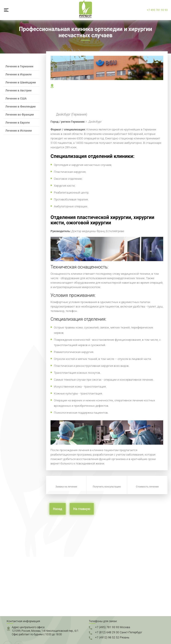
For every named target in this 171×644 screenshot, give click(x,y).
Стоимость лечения (147, 487)
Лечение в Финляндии (20, 106)
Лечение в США (16, 98)
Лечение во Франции (20, 115)
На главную (82, 509)
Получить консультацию (107, 487)
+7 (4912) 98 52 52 (112, 637)
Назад (58, 509)
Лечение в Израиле (18, 74)
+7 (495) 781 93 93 (113, 627)
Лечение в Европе (18, 123)
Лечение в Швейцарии (21, 82)
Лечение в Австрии (18, 90)
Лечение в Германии (19, 66)
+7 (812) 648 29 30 (119, 632)
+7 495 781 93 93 (157, 10)
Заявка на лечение (66, 487)
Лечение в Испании (19, 131)
